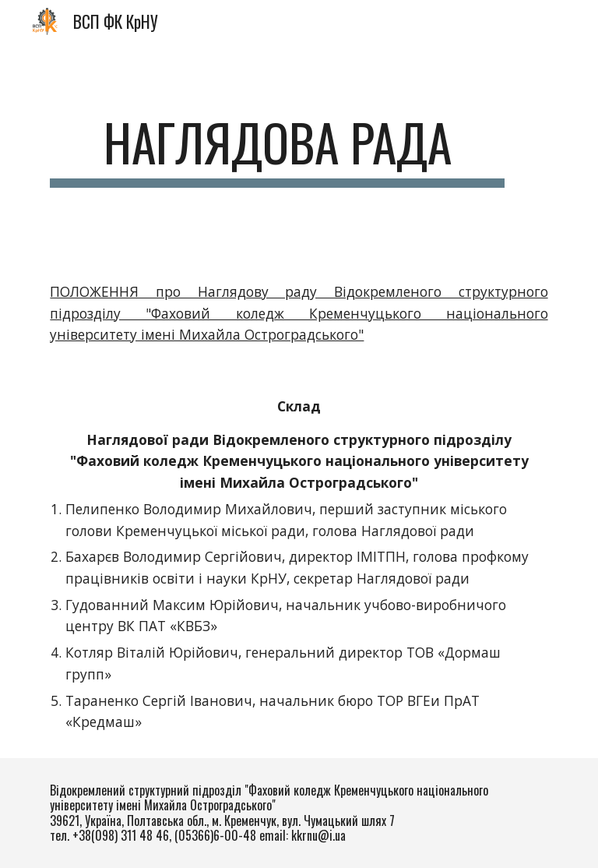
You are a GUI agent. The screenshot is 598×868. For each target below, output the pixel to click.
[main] (277, 150)
